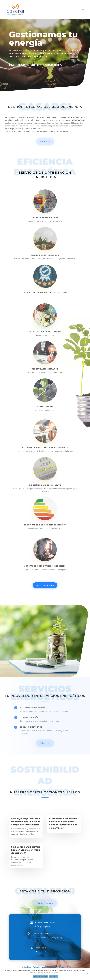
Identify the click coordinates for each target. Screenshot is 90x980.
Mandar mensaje (45, 903)
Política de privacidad (59, 967)
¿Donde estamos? (42, 945)
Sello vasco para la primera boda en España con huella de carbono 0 (26, 850)
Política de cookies (41, 967)
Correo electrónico (46, 933)
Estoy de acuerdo (40, 977)
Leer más (53, 977)
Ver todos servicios (45, 585)
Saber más (45, 142)
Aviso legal (27, 967)
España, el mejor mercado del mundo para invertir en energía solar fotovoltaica (26, 822)
